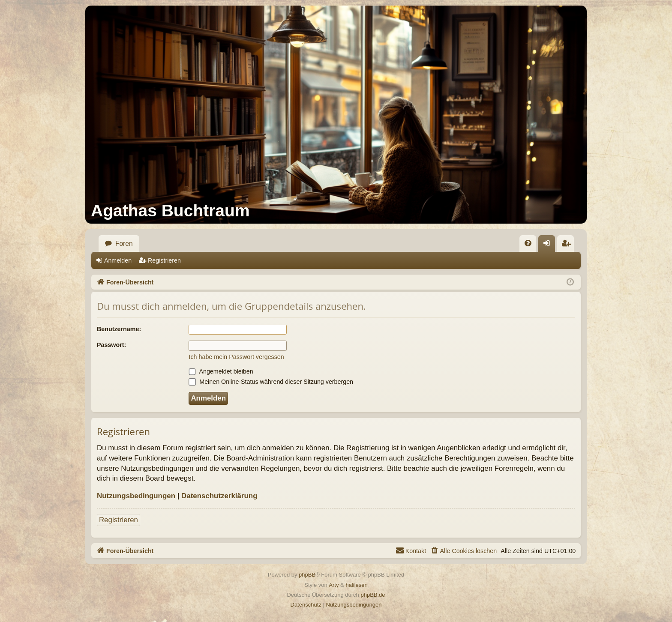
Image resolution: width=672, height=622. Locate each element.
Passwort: (111, 345)
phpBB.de (373, 595)
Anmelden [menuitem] (549, 246)
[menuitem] (528, 244)
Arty (334, 585)
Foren (124, 244)
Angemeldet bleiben (221, 371)
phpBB (307, 575)
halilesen (356, 585)
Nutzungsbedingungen (136, 496)
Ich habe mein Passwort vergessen (236, 357)
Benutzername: (119, 329)
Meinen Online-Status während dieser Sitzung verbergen (271, 382)
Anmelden (118, 260)
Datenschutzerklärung (219, 496)
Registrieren (164, 260)
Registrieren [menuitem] (568, 246)
